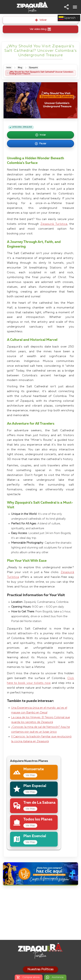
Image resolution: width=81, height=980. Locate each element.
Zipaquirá (33, 68)
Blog (20, 68)
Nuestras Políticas (40, 969)
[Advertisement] (40, 914)
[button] (66, 7)
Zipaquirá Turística (54, 224)
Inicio (9, 68)
